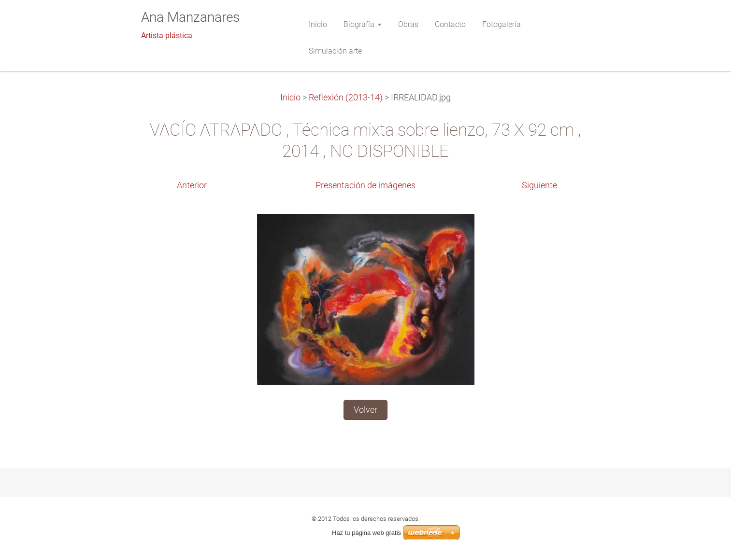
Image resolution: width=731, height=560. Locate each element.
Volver (365, 410)
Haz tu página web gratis (366, 533)
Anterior (192, 185)
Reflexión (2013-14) (346, 98)
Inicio (290, 98)
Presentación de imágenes (365, 185)
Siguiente (539, 185)
